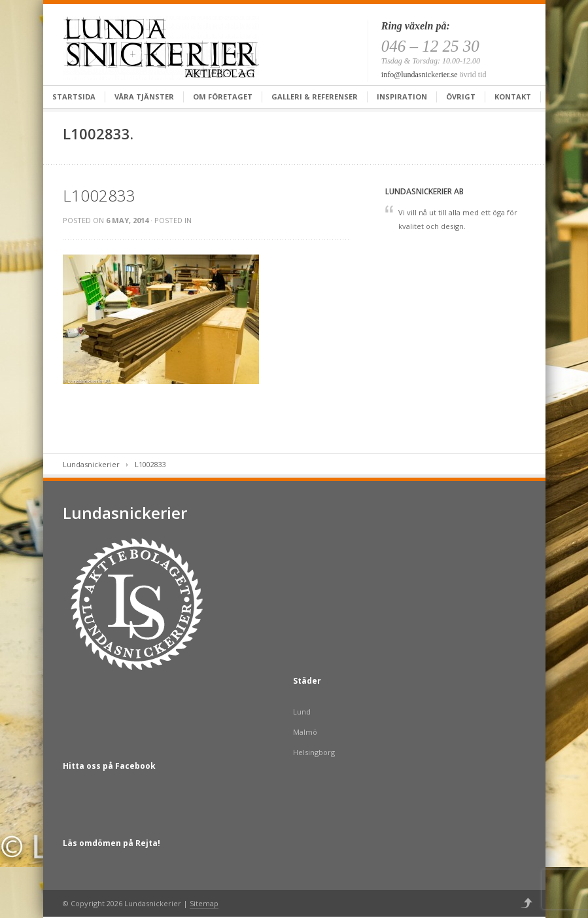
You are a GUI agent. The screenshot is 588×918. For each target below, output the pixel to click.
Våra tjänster (144, 97)
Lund (302, 712)
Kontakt (513, 97)
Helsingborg (314, 752)
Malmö (305, 732)
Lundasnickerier (91, 464)
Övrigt (461, 97)
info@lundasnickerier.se (420, 75)
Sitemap (204, 903)
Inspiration (402, 97)
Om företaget (223, 97)
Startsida (74, 97)
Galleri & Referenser (315, 97)
